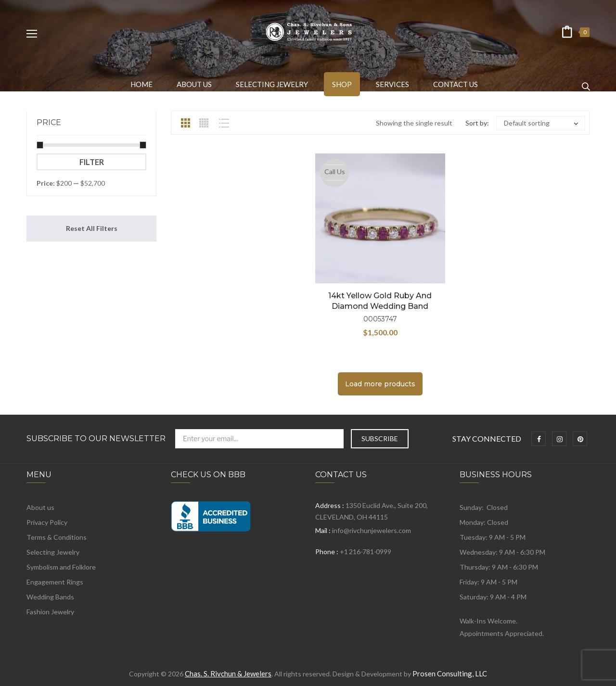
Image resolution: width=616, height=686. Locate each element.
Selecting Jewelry (53, 552)
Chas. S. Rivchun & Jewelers (228, 673)
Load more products (380, 384)
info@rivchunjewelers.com (372, 530)
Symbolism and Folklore (61, 567)
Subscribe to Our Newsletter (96, 439)
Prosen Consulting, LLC (450, 673)
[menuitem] (141, 84)
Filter (92, 162)
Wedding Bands (50, 597)
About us (40, 507)
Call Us (335, 171)
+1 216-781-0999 (365, 552)
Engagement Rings (55, 582)
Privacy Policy (47, 522)
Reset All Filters (92, 228)
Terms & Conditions (57, 537)
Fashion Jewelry (50, 612)
